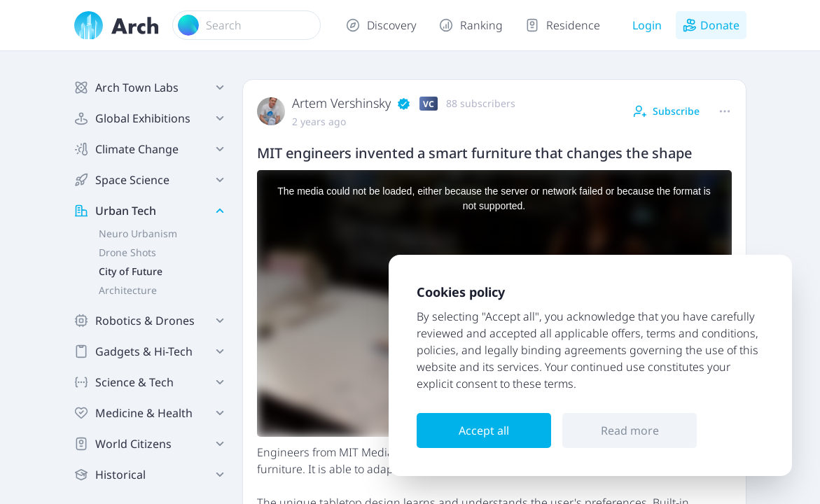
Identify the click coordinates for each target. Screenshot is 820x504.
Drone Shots (127, 252)
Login (647, 25)
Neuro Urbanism (138, 233)
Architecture (128, 290)
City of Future (131, 271)
